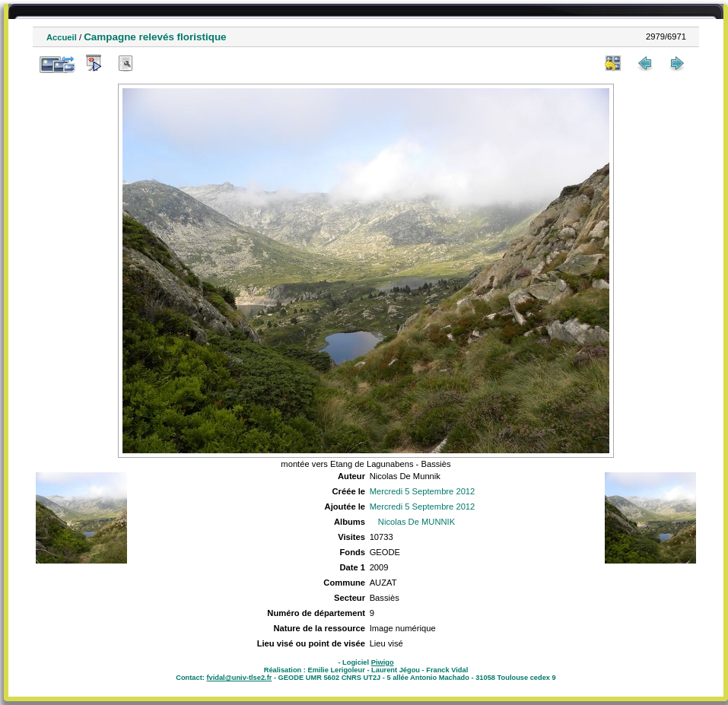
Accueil (62, 37)
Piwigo (383, 662)
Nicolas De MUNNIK (416, 522)
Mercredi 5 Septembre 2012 (423, 491)
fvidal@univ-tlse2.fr (239, 678)
